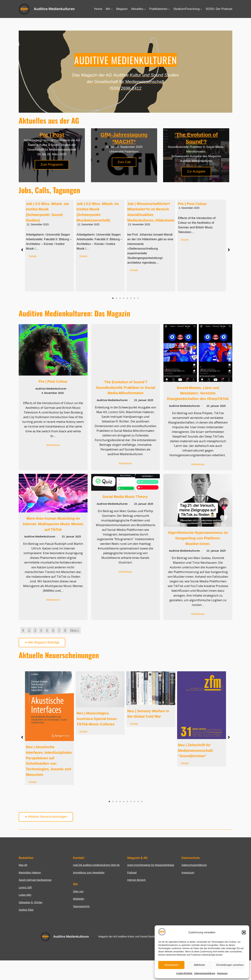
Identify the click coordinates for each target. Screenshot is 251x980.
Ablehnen (199, 965)
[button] (244, 932)
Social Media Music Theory (125, 503)
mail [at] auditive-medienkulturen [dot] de (96, 885)
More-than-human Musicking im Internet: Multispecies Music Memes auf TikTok (53, 530)
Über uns (78, 911)
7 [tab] (134, 298)
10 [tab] (142, 821)
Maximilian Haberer (30, 892)
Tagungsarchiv (81, 926)
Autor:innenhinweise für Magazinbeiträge (151, 885)
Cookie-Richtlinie (184, 973)
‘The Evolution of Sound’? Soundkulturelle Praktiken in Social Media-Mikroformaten (125, 387)
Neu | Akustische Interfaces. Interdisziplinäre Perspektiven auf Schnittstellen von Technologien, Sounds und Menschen (49, 777)
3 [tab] (120, 298)
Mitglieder (79, 918)
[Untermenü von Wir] (112, 9)
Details (33, 257)
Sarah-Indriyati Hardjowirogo (35, 900)
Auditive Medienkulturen (54, 9)
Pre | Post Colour (196, 203)
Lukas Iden (25, 914)
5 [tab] (127, 298)
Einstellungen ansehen (230, 965)
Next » (75, 643)
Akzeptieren (171, 965)
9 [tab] (138, 821)
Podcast (132, 892)
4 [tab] (124, 298)
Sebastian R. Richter (31, 922)
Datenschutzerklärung (205, 973)
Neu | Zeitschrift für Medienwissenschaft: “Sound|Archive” (200, 763)
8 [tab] (138, 298)
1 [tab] (113, 298)
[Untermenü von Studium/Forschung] (201, 9)
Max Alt (23, 885)
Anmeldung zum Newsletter (89, 892)
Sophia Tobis (26, 929)
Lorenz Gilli (25, 907)
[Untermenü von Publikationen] (169, 9)
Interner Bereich (136, 900)
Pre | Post (52, 135)
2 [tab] (117, 298)
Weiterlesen (53, 445)
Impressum (222, 973)
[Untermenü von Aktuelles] (145, 9)
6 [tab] (131, 298)
